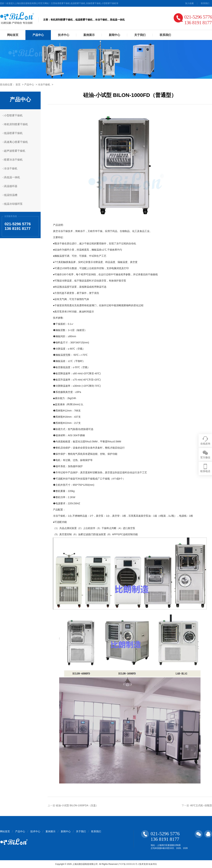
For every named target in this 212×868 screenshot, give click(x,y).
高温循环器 (11, 186)
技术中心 (64, 35)
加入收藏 (189, 3)
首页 (18, 85)
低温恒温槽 (11, 195)
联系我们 (205, 3)
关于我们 (140, 35)
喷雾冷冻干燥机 (13, 160)
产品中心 (38, 35)
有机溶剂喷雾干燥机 (16, 124)
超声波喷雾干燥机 (15, 151)
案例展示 (89, 35)
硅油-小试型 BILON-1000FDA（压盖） (77, 805)
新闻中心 (114, 35)
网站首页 (13, 35)
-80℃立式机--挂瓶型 (201, 805)
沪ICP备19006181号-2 (129, 864)
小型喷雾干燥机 (13, 115)
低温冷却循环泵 (13, 204)
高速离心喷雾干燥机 (16, 142)
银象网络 (153, 864)
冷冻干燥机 (44, 85)
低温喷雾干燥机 (13, 133)
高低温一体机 (12, 177)
